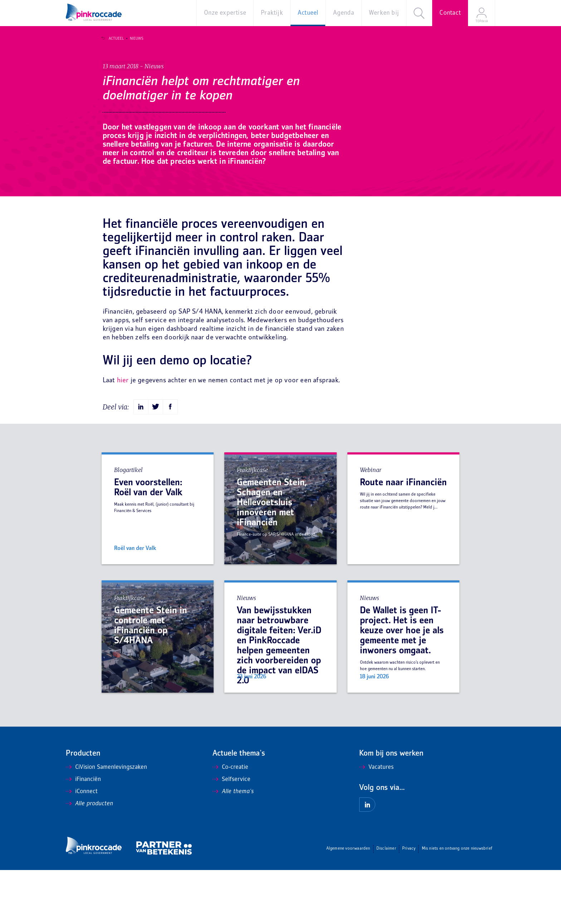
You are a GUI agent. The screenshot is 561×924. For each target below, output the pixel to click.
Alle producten (89, 858)
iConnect (82, 846)
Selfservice (231, 834)
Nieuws (133, 39)
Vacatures (376, 821)
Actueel (113, 39)
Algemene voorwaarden (348, 903)
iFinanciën (83, 834)
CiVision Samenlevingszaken (106, 821)
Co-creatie (230, 821)
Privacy (409, 903)
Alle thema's (233, 846)
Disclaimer (386, 903)
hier (123, 435)
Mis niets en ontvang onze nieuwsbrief (457, 903)
